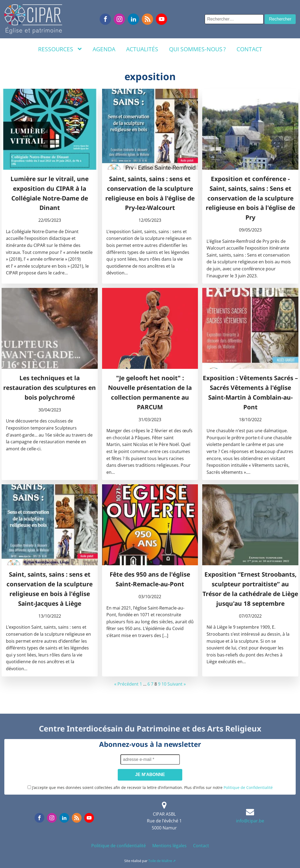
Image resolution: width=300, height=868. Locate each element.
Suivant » (177, 684)
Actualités (142, 49)
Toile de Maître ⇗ (162, 861)
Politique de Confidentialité (248, 787)
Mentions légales (169, 846)
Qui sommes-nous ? (197, 49)
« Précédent (126, 684)
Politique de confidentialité (119, 846)
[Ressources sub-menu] (81, 49)
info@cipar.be (250, 821)
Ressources (56, 49)
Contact (249, 49)
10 (164, 684)
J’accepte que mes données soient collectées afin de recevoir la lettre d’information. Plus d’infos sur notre (150, 787)
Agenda (104, 49)
